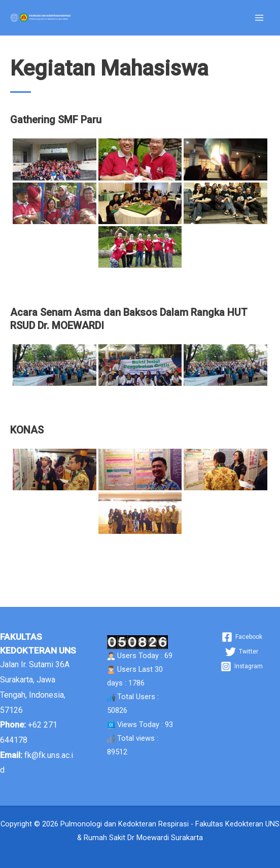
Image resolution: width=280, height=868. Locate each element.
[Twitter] (242, 652)
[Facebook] (242, 637)
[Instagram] (242, 666)
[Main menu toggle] (259, 18)
